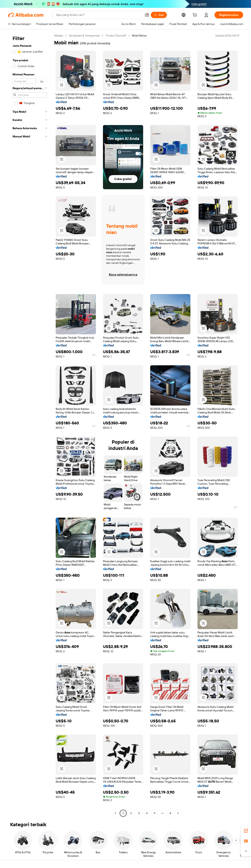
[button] (147, 15)
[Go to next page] (178, 813)
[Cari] (159, 15)
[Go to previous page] (115, 813)
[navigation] (30, 425)
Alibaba (59, 36)
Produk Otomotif (116, 36)
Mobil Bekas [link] (139, 36)
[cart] (196, 16)
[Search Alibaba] (99, 15)
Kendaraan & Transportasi (84, 36)
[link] (246, 831)
